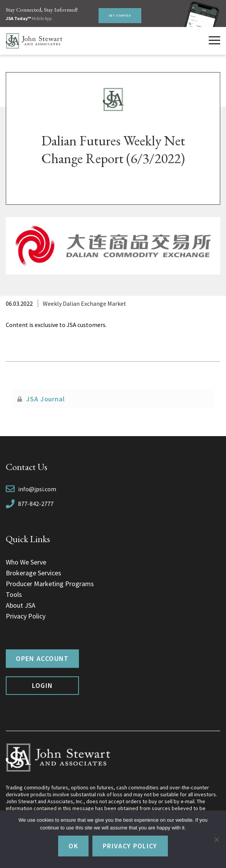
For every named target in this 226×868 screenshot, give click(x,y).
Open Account (42, 658)
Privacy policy (130, 846)
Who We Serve (26, 562)
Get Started (120, 15)
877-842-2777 (36, 504)
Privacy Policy (26, 616)
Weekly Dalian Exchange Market (85, 303)
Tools (14, 594)
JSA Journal (46, 399)
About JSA (21, 605)
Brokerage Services (33, 573)
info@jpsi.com (37, 489)
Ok (73, 846)
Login (43, 685)
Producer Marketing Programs (50, 584)
